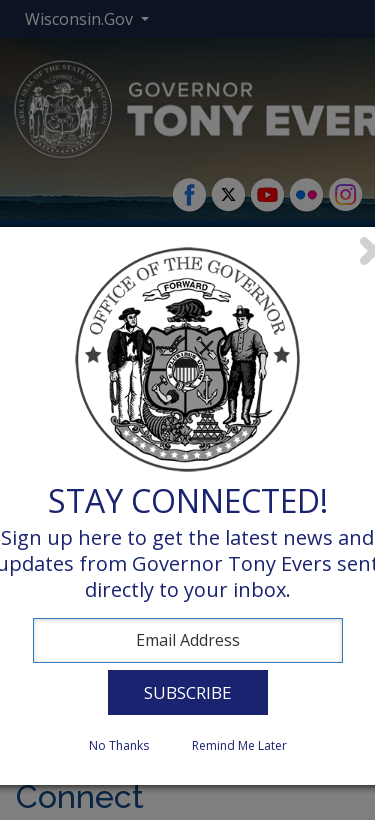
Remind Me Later (239, 745)
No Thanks (119, 745)
